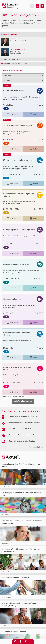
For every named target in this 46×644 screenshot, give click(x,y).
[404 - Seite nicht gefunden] (38, 6)
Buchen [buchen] (34, 114)
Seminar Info (12, 114)
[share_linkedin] (31, 642)
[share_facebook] (20, 642)
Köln (6, 109)
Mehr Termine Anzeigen (23, 401)
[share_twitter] (26, 642)
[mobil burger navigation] (32, 6)
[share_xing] (15, 642)
